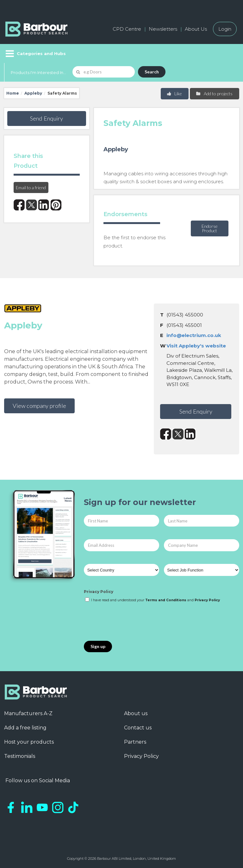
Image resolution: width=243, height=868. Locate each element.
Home (13, 93)
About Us (196, 29)
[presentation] (132, 622)
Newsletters (163, 29)
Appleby (33, 93)
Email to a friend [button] (31, 187)
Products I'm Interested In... (38, 72)
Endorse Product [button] (210, 228)
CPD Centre (127, 29)
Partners (135, 742)
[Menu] (35, 53)
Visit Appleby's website (196, 346)
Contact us (138, 728)
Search (152, 72)
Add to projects (214, 94)
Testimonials (20, 756)
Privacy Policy (99, 592)
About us (136, 713)
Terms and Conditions (166, 600)
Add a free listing (25, 728)
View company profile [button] (39, 406)
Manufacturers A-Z (28, 713)
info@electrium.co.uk (194, 335)
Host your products (29, 742)
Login (225, 29)
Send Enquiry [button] (47, 118)
